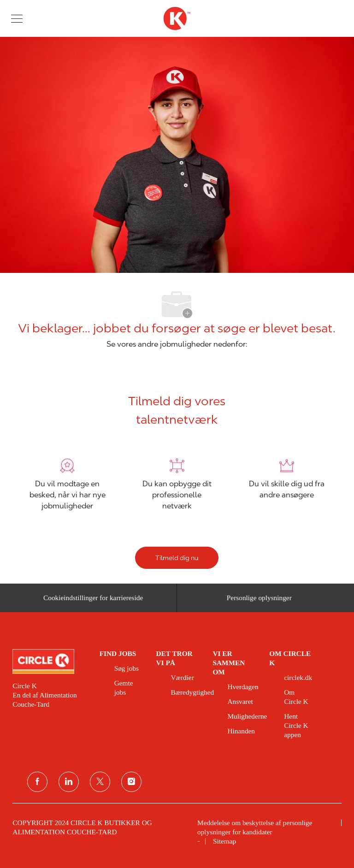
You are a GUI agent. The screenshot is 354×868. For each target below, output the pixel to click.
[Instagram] (131, 782)
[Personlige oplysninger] (259, 601)
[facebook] (37, 782)
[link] (49, 661)
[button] (17, 18)
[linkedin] (69, 782)
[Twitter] (100, 782)
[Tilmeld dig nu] (177, 558)
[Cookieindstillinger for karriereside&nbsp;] (94, 601)
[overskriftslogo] (177, 18)
